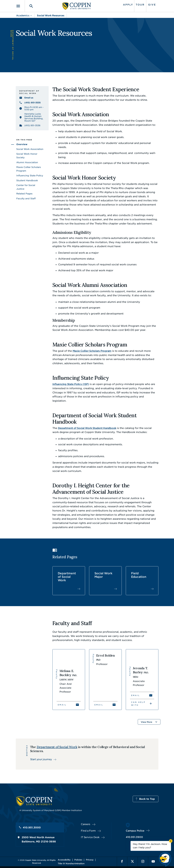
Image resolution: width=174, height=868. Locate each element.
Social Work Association (30, 149)
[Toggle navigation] (20, 6)
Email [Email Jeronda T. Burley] (136, 695)
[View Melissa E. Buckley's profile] (69, 680)
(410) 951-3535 (32, 103)
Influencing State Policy (30, 176)
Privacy (90, 860)
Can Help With (138, 704)
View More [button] (146, 722)
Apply (128, 5)
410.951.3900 (134, 837)
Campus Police (135, 831)
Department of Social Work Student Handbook (87, 428)
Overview (22, 144)
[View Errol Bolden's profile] (105, 680)
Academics (23, 16)
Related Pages (24, 194)
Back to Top (147, 799)
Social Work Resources (51, 16)
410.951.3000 (32, 828)
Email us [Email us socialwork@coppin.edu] (29, 98)
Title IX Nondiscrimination (71, 864)
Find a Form (88, 831)
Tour (140, 5)
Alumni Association (27, 162)
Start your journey (41, 759)
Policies (78, 860)
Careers (86, 824)
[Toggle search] (29, 6)
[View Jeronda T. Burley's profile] (142, 680)
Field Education (139, 575)
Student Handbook (27, 181)
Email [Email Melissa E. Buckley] (62, 705)
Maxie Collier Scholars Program (92, 351)
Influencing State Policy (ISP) (71, 384)
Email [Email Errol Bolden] (99, 705)
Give (152, 5)
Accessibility (64, 860)
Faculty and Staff (26, 199)
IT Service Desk (90, 837)
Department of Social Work (67, 577)
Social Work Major (103, 575)
